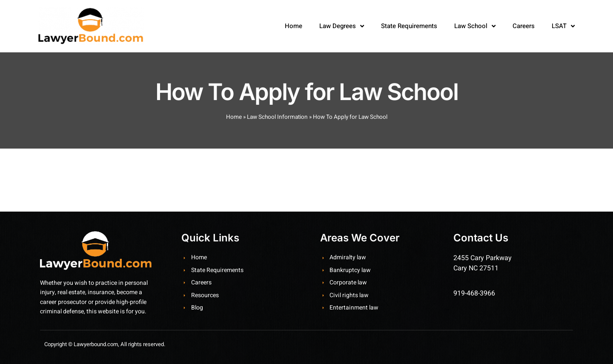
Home (294, 26)
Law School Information (277, 121)
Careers (524, 26)
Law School (475, 26)
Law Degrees (342, 26)
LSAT (563, 26)
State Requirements (409, 26)
